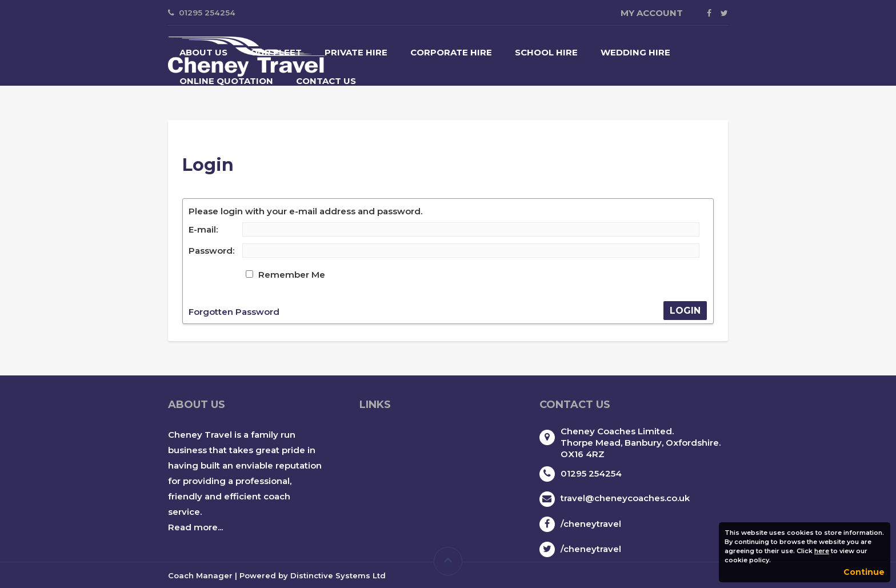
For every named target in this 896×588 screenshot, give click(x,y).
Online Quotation (226, 81)
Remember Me (292, 275)
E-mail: (203, 229)
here (822, 551)
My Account (652, 13)
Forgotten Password (234, 312)
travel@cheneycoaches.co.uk (625, 498)
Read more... (195, 527)
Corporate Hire (451, 52)
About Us (203, 52)
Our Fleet (276, 52)
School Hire (546, 52)
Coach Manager (200, 575)
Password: (211, 251)
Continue (864, 572)
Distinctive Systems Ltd (338, 575)
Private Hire (356, 52)
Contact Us (326, 81)
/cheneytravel (591, 524)
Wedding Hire (635, 52)
